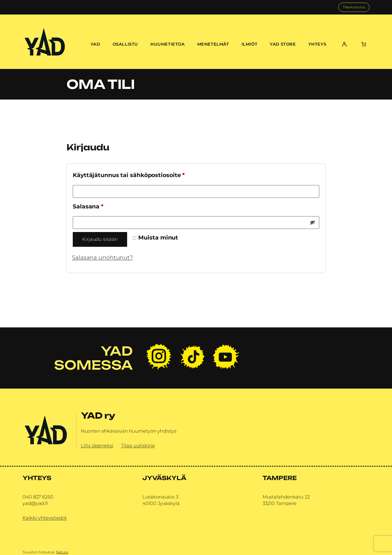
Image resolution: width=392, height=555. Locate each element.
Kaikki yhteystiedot (45, 518)
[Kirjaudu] (344, 44)
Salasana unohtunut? (102, 258)
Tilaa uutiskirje (138, 446)
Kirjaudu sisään (100, 239)
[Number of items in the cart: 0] (364, 44)
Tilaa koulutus (354, 7)
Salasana (103, 205)
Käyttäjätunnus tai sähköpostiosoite (144, 174)
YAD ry (98, 416)
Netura (62, 552)
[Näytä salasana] (313, 222)
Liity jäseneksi (97, 446)
